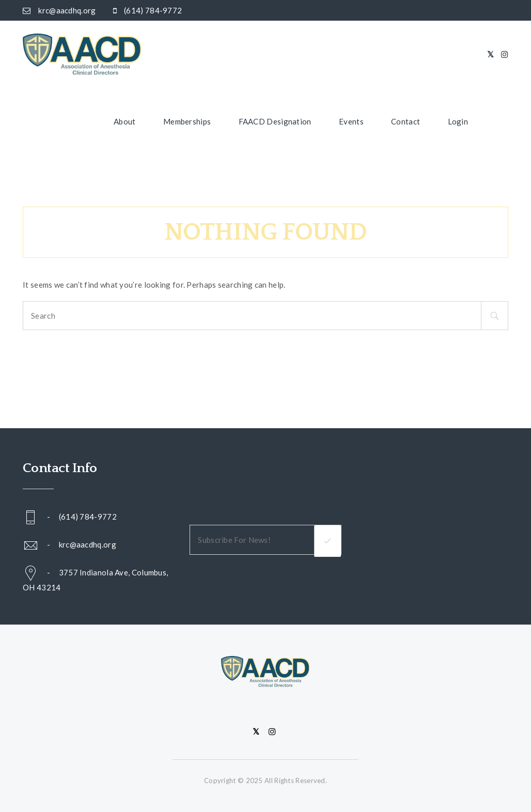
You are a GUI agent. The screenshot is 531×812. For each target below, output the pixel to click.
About (125, 121)
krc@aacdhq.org (88, 544)
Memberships (187, 121)
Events (351, 121)
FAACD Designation (275, 121)
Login (458, 121)
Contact (405, 121)
